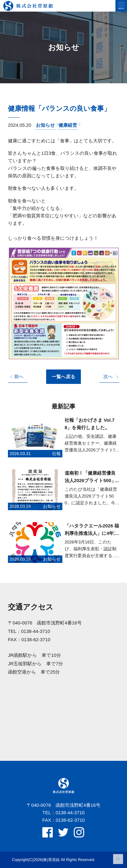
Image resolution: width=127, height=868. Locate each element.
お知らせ (45, 125)
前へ (19, 377)
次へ (108, 377)
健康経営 (68, 125)
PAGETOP (118, 859)
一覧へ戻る (63, 377)
